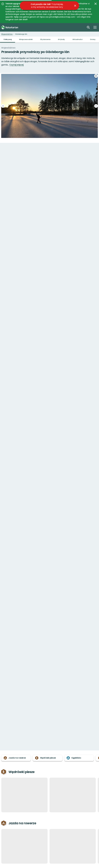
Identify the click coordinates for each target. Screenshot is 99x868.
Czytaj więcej (16, 65)
